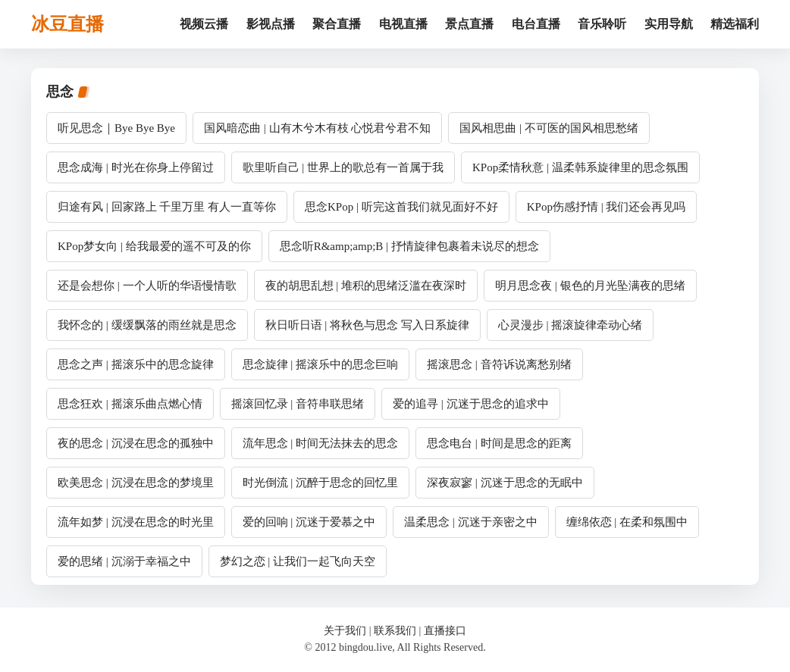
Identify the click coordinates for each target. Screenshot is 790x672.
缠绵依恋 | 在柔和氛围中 (627, 522)
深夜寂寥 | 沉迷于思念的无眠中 (505, 483)
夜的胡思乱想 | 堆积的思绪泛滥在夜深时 (366, 286)
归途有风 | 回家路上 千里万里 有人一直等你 (167, 207)
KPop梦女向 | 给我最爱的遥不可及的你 (154, 246)
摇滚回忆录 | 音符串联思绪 (298, 404)
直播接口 (445, 631)
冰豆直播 (67, 24)
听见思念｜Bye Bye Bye (116, 128)
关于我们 (345, 631)
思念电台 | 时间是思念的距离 (499, 443)
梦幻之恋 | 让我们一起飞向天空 (298, 561)
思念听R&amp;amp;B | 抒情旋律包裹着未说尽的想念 (409, 246)
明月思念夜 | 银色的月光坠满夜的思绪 (590, 286)
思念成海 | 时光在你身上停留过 (136, 167)
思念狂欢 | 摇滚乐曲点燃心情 (130, 404)
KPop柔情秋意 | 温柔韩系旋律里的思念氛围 (580, 167)
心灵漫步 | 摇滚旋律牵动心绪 (571, 325)
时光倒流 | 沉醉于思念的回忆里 (321, 483)
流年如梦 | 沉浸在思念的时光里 (136, 522)
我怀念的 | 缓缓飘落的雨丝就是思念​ (147, 325)
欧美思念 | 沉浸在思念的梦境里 (136, 483)
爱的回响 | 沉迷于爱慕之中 (309, 522)
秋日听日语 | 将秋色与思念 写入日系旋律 (367, 325)
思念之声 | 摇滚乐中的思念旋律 (136, 364)
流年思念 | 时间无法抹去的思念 (321, 443)
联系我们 (395, 631)
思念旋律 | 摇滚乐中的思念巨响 (321, 364)
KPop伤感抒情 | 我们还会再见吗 (607, 207)
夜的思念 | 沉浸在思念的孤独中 (136, 443)
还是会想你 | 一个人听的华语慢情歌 (147, 286)
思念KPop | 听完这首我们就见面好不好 (401, 207)
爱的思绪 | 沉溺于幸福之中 (124, 561)
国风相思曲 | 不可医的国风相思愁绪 (549, 128)
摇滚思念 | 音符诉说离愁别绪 (499, 364)
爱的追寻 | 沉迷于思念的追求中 (471, 404)
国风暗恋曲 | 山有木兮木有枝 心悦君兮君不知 (317, 128)
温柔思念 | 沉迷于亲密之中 (471, 522)
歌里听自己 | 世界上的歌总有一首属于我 (343, 167)
